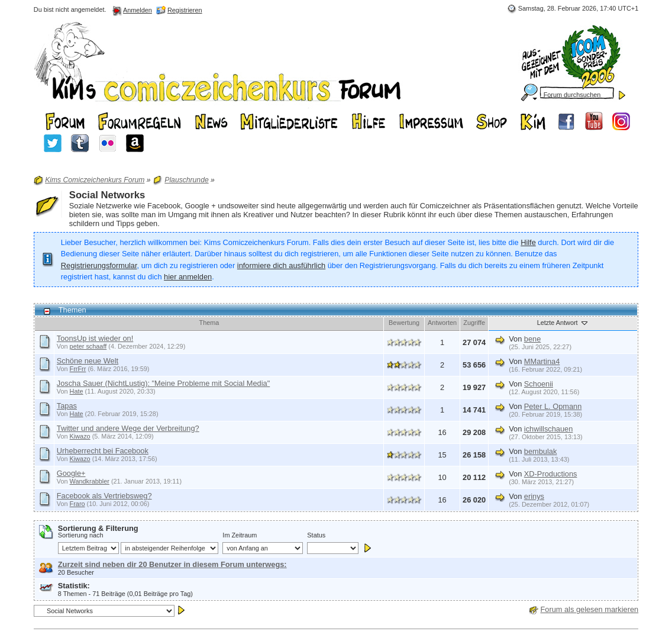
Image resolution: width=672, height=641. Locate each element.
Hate (77, 391)
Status (316, 535)
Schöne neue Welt (88, 361)
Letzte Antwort (563, 323)
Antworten (442, 323)
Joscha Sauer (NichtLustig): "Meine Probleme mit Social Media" (163, 383)
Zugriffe (474, 323)
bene (532, 339)
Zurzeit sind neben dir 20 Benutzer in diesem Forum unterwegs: (172, 564)
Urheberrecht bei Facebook (103, 451)
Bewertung (404, 323)
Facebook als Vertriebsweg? (104, 496)
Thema (209, 323)
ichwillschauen (549, 429)
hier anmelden (188, 277)
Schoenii (539, 384)
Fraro (77, 504)
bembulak (541, 451)
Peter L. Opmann (553, 406)
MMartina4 (542, 361)
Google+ (71, 473)
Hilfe (528, 242)
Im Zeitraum (240, 535)
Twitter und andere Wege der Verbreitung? (128, 428)
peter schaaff (88, 346)
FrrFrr (78, 369)
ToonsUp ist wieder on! (95, 338)
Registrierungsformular (99, 265)
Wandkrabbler (90, 481)
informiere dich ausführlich (281, 265)
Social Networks (107, 195)
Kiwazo (80, 436)
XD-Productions (551, 474)
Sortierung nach (81, 535)
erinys (534, 496)
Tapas (67, 406)
